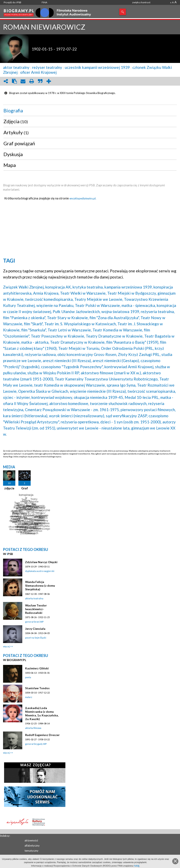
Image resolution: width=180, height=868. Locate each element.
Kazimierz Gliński (37, 668)
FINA (44, 2)
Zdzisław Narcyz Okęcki (41, 562)
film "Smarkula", (34, 330)
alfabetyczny (32, 846)
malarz (29, 697)
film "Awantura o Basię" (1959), (133, 342)
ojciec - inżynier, (17, 397)
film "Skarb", (34, 324)
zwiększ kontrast (141, 2)
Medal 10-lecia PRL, (142, 397)
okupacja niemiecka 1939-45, (99, 397)
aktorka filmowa (33, 728)
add (49, 81)
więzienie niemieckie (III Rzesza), (98, 391)
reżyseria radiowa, (41, 354)
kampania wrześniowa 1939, (129, 287)
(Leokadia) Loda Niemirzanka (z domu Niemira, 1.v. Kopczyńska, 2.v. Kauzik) (42, 713)
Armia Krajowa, (46, 293)
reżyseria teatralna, (158, 312)
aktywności (31, 840)
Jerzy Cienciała (35, 629)
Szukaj (123, 12)
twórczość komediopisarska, (49, 299)
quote (40, 81)
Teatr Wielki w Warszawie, (83, 293)
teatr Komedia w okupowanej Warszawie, (70, 385)
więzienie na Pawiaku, (55, 305)
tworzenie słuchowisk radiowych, (119, 403)
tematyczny (31, 851)
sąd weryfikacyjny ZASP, (127, 416)
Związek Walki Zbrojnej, (24, 287)
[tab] (90, 111)
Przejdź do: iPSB (12, 2)
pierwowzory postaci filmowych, (148, 410)
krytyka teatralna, (88, 287)
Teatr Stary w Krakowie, (68, 318)
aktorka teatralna (34, 598)
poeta (28, 677)
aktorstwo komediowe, (69, 403)
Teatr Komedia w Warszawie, (118, 330)
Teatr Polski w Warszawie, (98, 305)
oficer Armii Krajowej (38, 72)
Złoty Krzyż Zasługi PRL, (139, 354)
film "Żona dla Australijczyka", (115, 318)
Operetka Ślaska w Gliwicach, (44, 391)
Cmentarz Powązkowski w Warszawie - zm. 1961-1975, (72, 410)
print (31, 81)
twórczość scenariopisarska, (152, 391)
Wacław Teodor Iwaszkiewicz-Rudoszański (36, 609)
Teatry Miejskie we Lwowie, (99, 299)
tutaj (137, 866)
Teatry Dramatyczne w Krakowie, (115, 336)
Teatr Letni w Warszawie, (70, 330)
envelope (23, 81)
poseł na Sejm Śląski (36, 638)
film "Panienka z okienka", (25, 318)
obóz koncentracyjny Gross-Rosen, (87, 354)
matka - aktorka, (35, 342)
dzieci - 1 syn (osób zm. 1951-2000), (131, 422)
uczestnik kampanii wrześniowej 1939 (97, 67)
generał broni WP (34, 622)
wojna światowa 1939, (121, 312)
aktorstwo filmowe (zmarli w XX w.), (111, 373)
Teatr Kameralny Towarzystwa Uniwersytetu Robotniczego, (107, 379)
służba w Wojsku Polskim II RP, (54, 373)
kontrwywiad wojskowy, (52, 397)
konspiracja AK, (59, 287)
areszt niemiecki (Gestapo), (116, 361)
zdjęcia (9, 488)
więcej (6, 646)
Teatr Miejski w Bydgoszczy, (132, 293)
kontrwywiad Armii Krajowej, (129, 367)
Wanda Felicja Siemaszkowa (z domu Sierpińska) (40, 586)
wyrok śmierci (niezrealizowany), (77, 416)
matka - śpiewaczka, (139, 305)
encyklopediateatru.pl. (83, 198)
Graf (25, 488)
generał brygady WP (36, 744)
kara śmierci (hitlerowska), (26, 416)
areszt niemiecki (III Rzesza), (67, 361)
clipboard (14, 81)
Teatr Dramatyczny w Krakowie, (78, 342)
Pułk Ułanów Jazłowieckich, (77, 312)
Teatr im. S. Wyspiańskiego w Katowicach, (80, 324)
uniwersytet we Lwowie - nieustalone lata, (94, 428)
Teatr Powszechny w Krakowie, (58, 336)
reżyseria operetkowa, (80, 422)
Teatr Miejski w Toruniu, (79, 348)
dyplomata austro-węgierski (40, 571)
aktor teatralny (16, 67)
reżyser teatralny (47, 67)
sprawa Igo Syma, (121, 385)
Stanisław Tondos (37, 688)
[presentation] (90, 111)
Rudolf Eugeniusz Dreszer (42, 735)
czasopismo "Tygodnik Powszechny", (72, 367)
